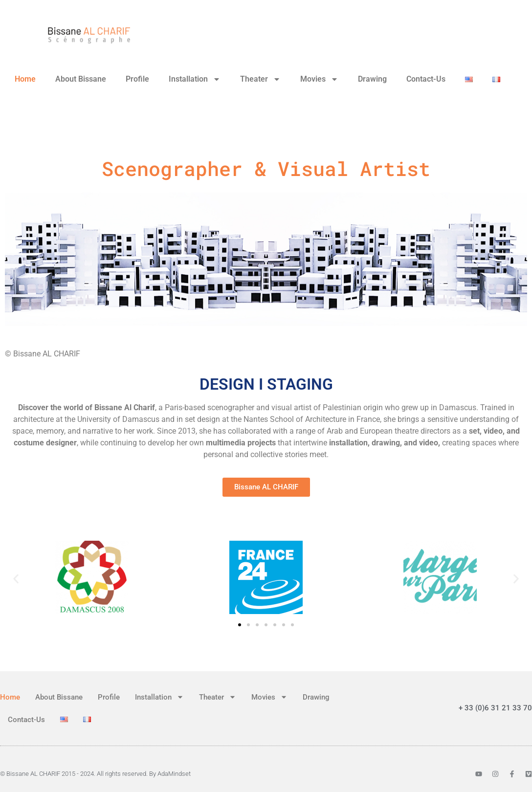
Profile (137, 79)
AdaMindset (174, 774)
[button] (16, 579)
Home (25, 79)
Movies (319, 79)
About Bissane (81, 79)
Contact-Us (426, 79)
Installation (195, 79)
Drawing (372, 79)
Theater (260, 79)
